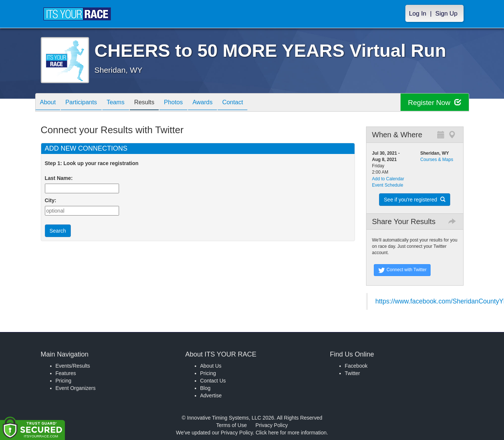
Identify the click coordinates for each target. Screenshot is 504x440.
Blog (205, 388)
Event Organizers (76, 388)
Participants (85, 103)
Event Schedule (388, 185)
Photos (186, 103)
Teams (123, 103)
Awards (218, 103)
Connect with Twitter (402, 270)
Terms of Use (231, 425)
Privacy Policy (272, 425)
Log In (418, 14)
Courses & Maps (437, 160)
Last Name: (60, 178)
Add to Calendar (388, 179)
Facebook (356, 366)
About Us (211, 366)
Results (154, 103)
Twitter (353, 373)
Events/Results (73, 366)
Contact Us (213, 381)
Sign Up (447, 14)
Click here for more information (291, 433)
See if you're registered (415, 200)
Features (66, 373)
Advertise (211, 395)
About (49, 103)
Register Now (433, 103)
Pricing (64, 381)
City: (51, 200)
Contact (251, 103)
